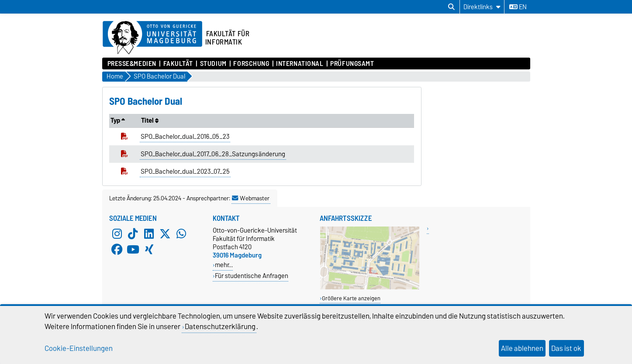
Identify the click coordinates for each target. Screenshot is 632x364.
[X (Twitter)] (165, 234)
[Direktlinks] (482, 7)
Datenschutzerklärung (220, 326)
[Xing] (149, 250)
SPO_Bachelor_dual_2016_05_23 (185, 137)
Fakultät (178, 64)
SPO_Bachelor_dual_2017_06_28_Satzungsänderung (213, 154)
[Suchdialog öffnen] (451, 7)
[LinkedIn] (149, 234)
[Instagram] (117, 234)
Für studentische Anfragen (252, 276)
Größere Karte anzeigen (351, 298)
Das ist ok (566, 348)
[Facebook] (117, 250)
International (300, 64)
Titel (150, 120)
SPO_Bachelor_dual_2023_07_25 (185, 172)
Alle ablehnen (522, 348)
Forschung (251, 64)
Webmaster (251, 198)
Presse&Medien (132, 64)
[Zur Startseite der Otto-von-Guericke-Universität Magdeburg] (152, 38)
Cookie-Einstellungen (79, 348)
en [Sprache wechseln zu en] (518, 7)
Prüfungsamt (352, 64)
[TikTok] (133, 234)
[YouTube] (133, 250)
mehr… (224, 265)
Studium (213, 64)
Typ (118, 120)
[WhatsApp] (181, 234)
